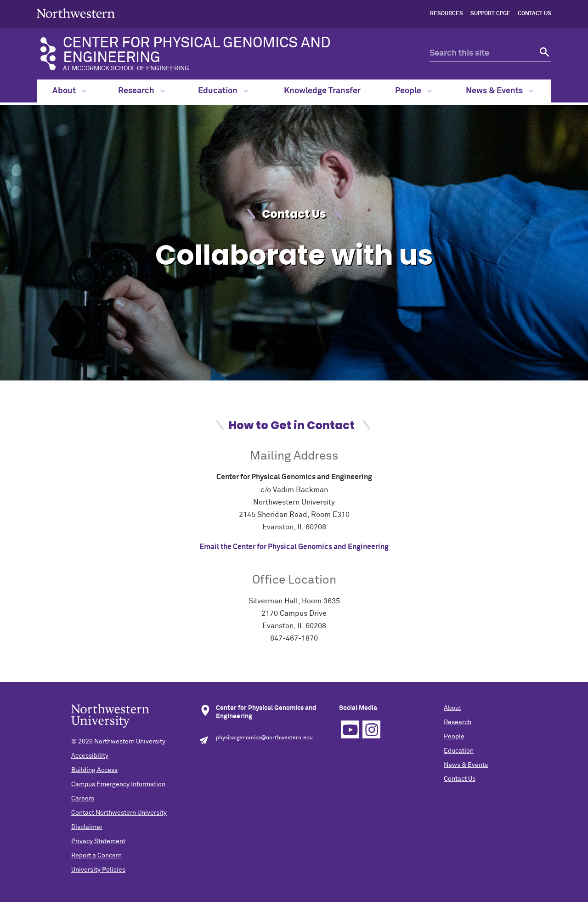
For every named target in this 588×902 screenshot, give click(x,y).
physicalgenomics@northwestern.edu (264, 738)
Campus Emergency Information (118, 784)
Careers (83, 799)
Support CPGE (490, 14)
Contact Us (534, 14)
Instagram (371, 729)
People (413, 91)
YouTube (350, 729)
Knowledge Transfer (322, 91)
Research (141, 91)
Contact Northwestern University (119, 813)
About (69, 91)
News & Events (500, 91)
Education (223, 91)
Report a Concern (96, 856)
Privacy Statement (98, 841)
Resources (447, 14)
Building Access (94, 770)
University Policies (98, 870)
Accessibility (90, 756)
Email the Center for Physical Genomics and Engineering (294, 547)
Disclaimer (87, 827)
